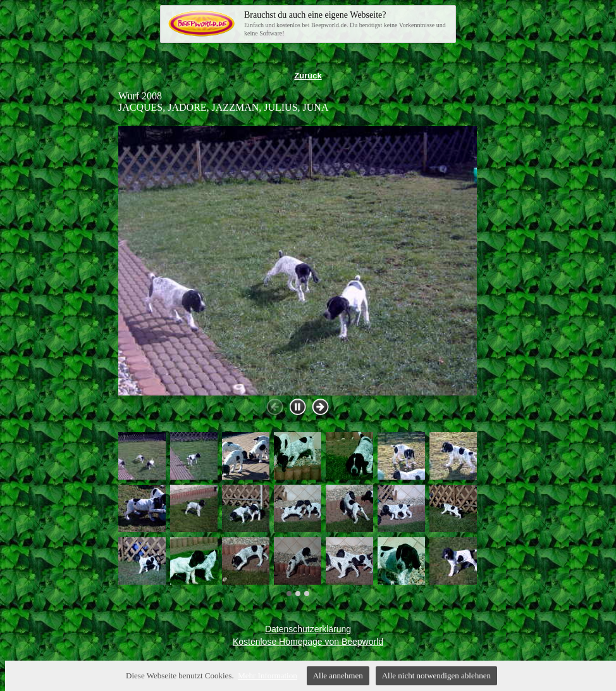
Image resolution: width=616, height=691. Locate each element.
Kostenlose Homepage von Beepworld (308, 642)
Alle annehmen (338, 675)
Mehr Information (268, 675)
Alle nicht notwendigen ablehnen (436, 675)
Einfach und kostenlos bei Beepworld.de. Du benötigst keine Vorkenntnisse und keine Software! (346, 23)
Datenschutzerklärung (308, 629)
